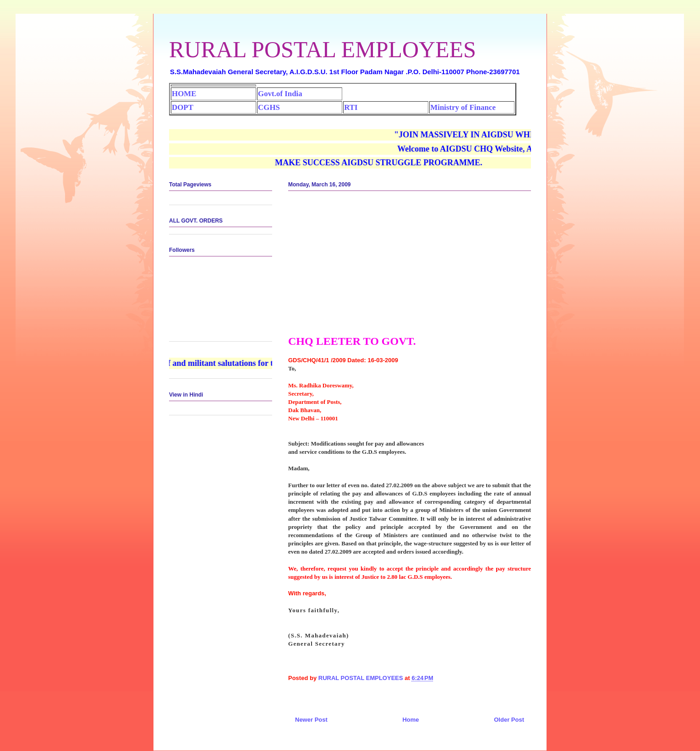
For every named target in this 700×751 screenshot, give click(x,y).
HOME (184, 94)
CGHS (269, 107)
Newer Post (311, 720)
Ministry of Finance (463, 107)
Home (410, 720)
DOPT (183, 107)
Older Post (509, 720)
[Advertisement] (410, 267)
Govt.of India (280, 94)
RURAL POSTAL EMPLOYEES (323, 49)
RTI (351, 107)
